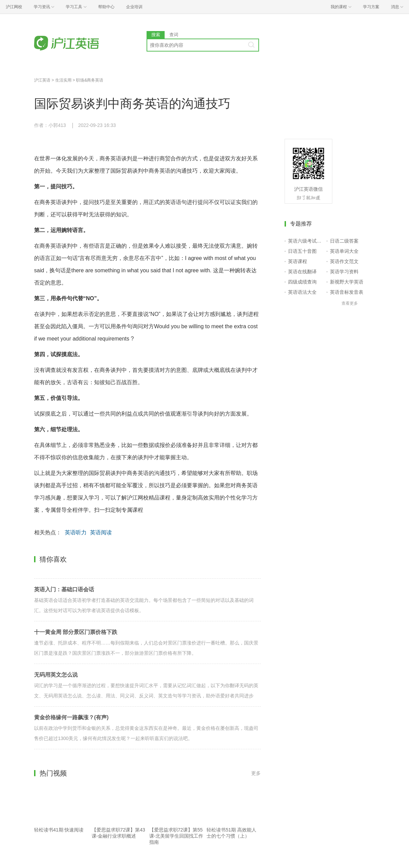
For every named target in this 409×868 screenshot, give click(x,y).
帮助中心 (106, 7)
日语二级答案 (344, 241)
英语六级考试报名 (306, 241)
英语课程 (298, 261)
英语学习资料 (344, 272)
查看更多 (350, 303)
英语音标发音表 (347, 292)
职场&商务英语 (90, 80)
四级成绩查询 (302, 282)
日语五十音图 (302, 251)
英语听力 (76, 532)
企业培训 (134, 7)
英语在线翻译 (302, 272)
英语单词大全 (344, 251)
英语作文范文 (344, 261)
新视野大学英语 (347, 282)
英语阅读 (101, 532)
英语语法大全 (302, 292)
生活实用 (63, 80)
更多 (256, 773)
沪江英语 (42, 80)
